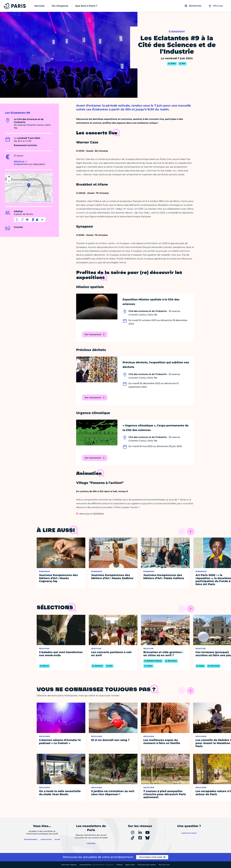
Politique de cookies (147, 865)
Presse (120, 865)
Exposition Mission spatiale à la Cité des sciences (151, 302)
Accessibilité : (97, 865)
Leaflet (29, 202)
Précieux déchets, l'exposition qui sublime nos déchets (156, 365)
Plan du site (164, 865)
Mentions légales (69, 865)
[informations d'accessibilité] (30, 220)
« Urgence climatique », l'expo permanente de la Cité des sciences (156, 428)
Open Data (130, 865)
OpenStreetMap (42, 202)
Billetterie (19, 161)
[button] (29, 185)
